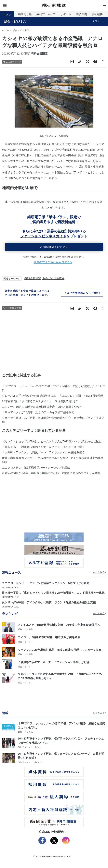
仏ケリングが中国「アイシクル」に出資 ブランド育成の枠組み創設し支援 (49, 602)
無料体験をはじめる (54, 247)
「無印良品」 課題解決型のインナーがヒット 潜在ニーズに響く (43, 447)
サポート (66, 14)
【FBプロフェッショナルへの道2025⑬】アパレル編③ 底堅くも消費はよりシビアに (54, 388)
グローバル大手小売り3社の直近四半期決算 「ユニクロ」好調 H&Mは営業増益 (53, 396)
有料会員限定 (33, 278)
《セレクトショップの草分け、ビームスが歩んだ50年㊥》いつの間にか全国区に (52, 441)
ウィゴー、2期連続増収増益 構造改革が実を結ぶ (49, 637)
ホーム (6, 30)
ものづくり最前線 (53, 278)
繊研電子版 (25, 14)
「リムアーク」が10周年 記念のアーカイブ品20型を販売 (38, 412)
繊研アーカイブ (46, 14)
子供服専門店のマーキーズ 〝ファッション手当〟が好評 (54, 662)
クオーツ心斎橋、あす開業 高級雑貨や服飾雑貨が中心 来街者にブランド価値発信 (53, 420)
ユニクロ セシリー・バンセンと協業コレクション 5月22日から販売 (46, 583)
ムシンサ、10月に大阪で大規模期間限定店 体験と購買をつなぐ (42, 407)
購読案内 (82, 14)
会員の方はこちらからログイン (54, 262)
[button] (19, 6)
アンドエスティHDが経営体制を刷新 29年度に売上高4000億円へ (59, 625)
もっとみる (100, 572)
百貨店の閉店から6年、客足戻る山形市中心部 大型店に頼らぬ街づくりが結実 (51, 473)
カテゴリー (97, 21)
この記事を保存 (12, 62)
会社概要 (97, 14)
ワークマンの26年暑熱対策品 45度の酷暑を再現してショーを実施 (59, 650)
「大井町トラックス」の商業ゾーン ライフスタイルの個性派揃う (43, 452)
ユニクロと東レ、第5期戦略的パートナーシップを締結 (36, 468)
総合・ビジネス (15, 21)
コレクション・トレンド (30, 747)
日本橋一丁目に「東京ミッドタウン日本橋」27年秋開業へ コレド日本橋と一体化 (53, 593)
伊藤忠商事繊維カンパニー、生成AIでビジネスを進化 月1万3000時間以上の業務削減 (53, 460)
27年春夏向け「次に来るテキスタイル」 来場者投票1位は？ (40, 401)
